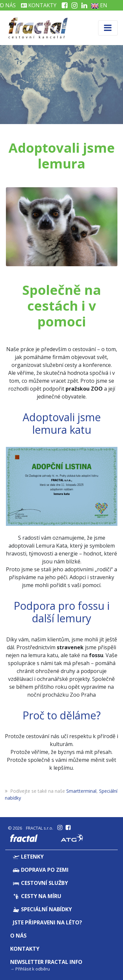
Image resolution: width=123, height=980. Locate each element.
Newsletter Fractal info (46, 962)
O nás (18, 936)
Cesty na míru (37, 896)
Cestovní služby (40, 883)
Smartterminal (81, 791)
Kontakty (39, 5)
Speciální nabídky (42, 909)
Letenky (28, 857)
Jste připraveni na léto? (47, 922)
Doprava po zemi (41, 870)
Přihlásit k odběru (33, 969)
